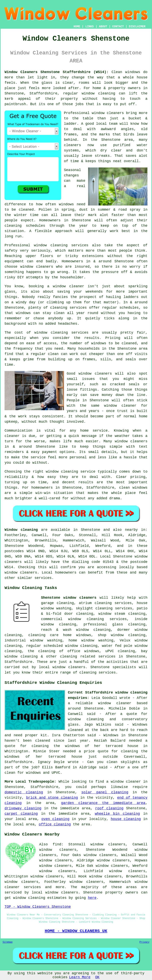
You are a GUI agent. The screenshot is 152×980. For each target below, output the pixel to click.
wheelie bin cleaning (117, 814)
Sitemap (8, 942)
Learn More (80, 977)
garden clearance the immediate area (103, 803)
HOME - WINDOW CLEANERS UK (76, 931)
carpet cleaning (21, 814)
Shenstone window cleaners (69, 598)
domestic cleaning (24, 792)
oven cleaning (55, 819)
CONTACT (118, 27)
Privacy (144, 942)
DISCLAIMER (137, 27)
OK (97, 977)
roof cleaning (109, 808)
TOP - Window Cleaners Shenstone (38, 907)
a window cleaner (66, 286)
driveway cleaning (23, 808)
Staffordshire (18, 662)
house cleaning (126, 819)
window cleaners (108, 113)
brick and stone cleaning (52, 798)
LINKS (89, 27)
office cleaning (55, 824)
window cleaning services (61, 245)
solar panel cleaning (105, 792)
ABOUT (103, 27)
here (92, 898)
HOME (77, 27)
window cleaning (99, 93)
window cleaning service (70, 472)
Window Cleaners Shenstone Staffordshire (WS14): (57, 72)
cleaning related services (88, 657)
